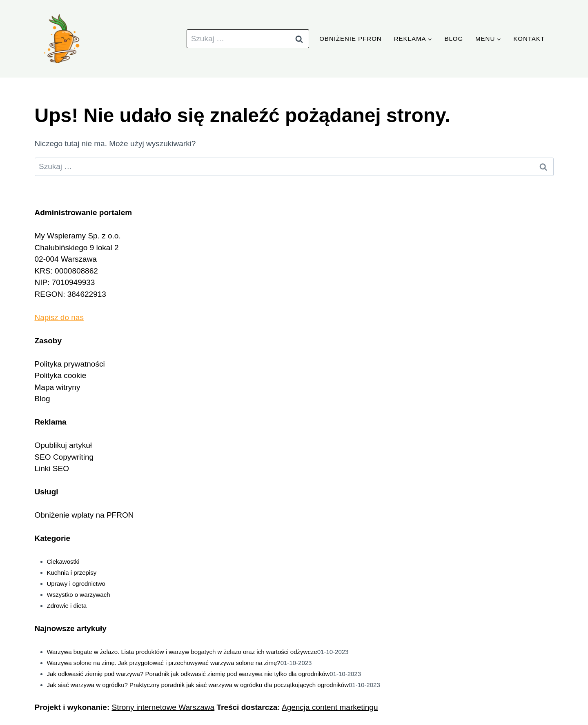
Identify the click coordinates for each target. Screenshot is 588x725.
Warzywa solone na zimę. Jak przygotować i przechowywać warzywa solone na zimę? (164, 663)
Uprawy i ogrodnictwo (76, 584)
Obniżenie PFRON (351, 39)
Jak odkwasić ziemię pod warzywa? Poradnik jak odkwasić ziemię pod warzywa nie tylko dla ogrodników (188, 674)
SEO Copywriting (64, 457)
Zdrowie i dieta (67, 606)
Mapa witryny (58, 387)
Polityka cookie (61, 375)
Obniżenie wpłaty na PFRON (84, 515)
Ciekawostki (63, 562)
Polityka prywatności (70, 364)
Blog (454, 39)
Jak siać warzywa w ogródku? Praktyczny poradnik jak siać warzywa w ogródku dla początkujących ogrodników (198, 685)
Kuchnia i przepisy (72, 573)
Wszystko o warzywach (79, 595)
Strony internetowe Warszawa (163, 707)
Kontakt (529, 39)
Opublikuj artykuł (63, 445)
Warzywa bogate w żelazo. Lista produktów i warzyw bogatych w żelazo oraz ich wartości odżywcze (182, 652)
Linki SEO (52, 468)
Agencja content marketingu (330, 707)
